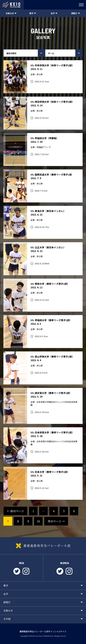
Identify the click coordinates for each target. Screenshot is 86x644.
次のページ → (56, 521)
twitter (17, 571)
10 (38, 521)
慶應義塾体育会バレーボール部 (43, 546)
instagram (26, 571)
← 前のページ (15, 511)
